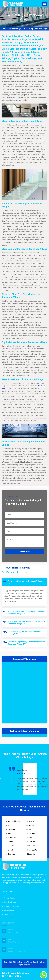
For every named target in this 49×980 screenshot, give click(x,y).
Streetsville (31, 854)
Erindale (11, 850)
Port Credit (31, 846)
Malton (30, 838)
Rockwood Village (15, 29)
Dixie (9, 834)
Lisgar (29, 829)
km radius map (24, 692)
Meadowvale (32, 842)
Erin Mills (11, 846)
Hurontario (11, 854)
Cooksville (11, 829)
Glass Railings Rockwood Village (35, 29)
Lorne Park (31, 834)
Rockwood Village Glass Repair (31, 962)
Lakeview (31, 825)
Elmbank (11, 842)
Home (4, 29)
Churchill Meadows (14, 821)
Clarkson (11, 825)
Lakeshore (31, 821)
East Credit (12, 838)
